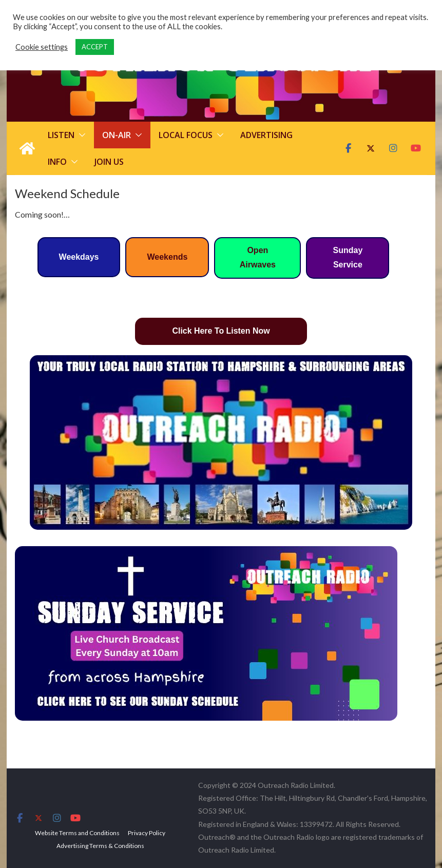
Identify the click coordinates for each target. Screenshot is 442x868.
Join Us (109, 162)
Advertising (266, 135)
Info (57, 162)
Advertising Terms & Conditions (100, 846)
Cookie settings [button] (42, 47)
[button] (80, 135)
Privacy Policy (147, 833)
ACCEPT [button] (95, 47)
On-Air (117, 135)
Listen (61, 135)
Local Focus (186, 135)
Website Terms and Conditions (77, 833)
